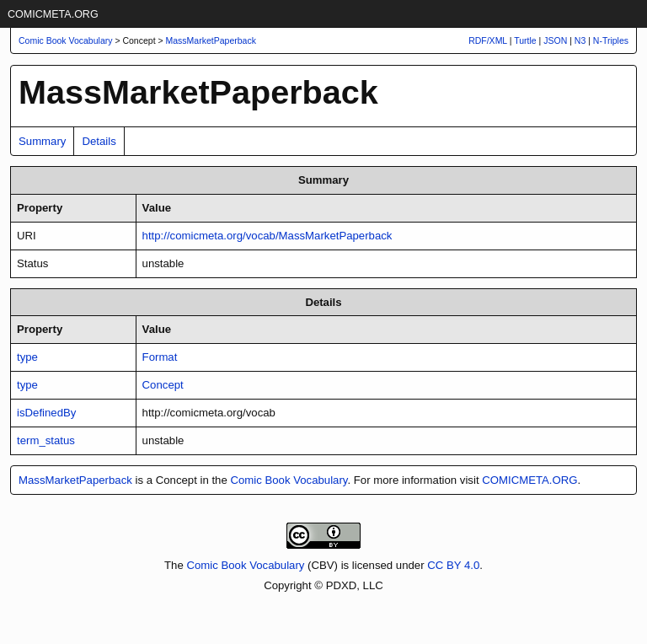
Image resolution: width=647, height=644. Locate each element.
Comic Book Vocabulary (289, 480)
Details (99, 141)
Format (160, 357)
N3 (580, 40)
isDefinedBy (46, 413)
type (27, 357)
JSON (555, 40)
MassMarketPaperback (211, 40)
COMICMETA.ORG (53, 14)
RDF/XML (488, 40)
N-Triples (611, 40)
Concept (163, 385)
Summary (42, 141)
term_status (46, 440)
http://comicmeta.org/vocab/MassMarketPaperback (267, 236)
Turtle (525, 40)
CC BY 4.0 (453, 565)
